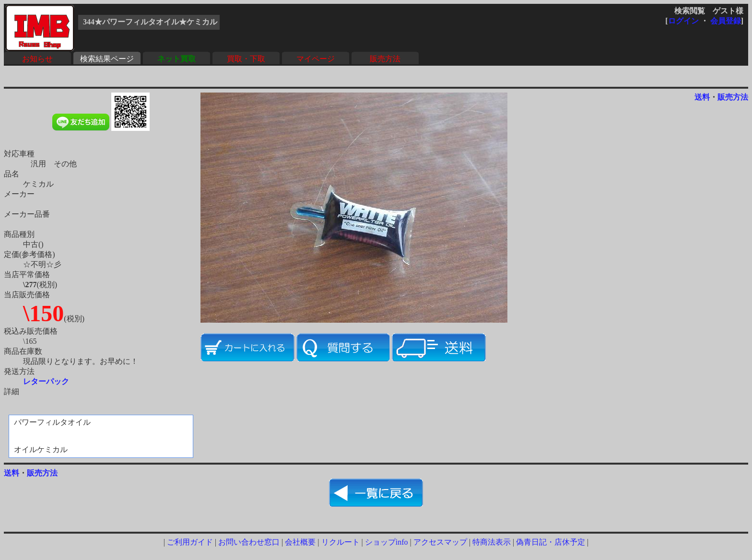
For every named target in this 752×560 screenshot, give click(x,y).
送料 (702, 97)
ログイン (683, 21)
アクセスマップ (440, 542)
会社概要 (300, 542)
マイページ (316, 59)
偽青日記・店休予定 (551, 542)
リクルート (341, 542)
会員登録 (726, 21)
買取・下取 (246, 59)
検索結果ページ (107, 59)
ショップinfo (387, 542)
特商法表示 (492, 542)
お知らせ (37, 59)
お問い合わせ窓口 (249, 542)
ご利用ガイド (190, 542)
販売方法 (385, 59)
